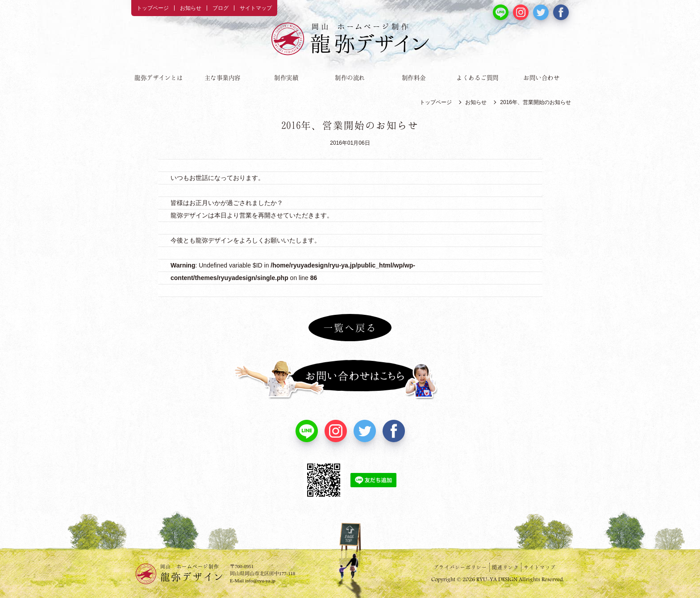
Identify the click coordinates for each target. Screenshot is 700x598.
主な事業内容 (223, 77)
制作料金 (414, 77)
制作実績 (286, 77)
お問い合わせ (541, 77)
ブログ (221, 8)
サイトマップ (256, 8)
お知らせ (191, 8)
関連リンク (505, 567)
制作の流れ (350, 77)
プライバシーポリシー (460, 567)
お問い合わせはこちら (350, 380)
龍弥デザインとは (158, 77)
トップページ (153, 8)
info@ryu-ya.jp (260, 581)
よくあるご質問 (477, 77)
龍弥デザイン (192, 572)
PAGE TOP (350, 545)
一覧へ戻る (350, 327)
